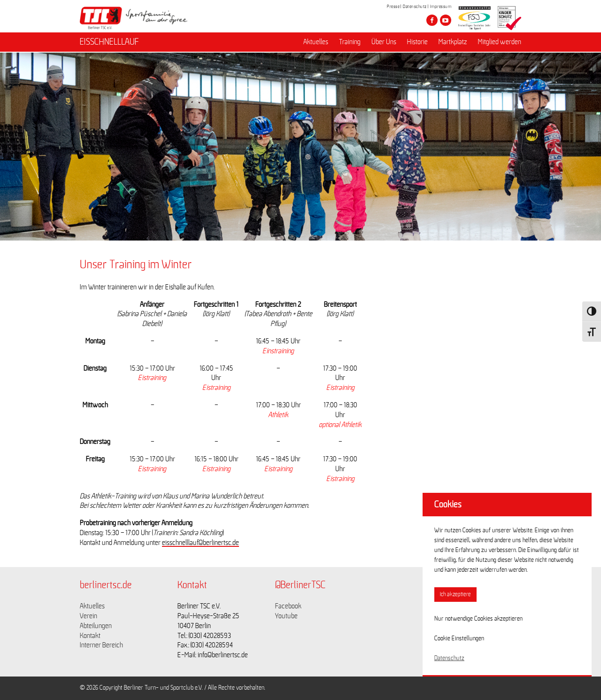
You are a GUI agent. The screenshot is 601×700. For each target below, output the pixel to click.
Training (350, 43)
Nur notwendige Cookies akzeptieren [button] (478, 619)
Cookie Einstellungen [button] (459, 638)
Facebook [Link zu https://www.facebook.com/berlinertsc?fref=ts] (288, 606)
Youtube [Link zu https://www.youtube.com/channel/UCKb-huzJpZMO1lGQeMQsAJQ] (286, 616)
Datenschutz (415, 7)
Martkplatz (453, 43)
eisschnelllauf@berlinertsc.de (200, 543)
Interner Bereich (101, 645)
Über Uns (384, 43)
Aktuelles (316, 43)
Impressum (441, 7)
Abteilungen (96, 626)
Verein (89, 616)
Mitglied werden (500, 43)
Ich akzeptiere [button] (455, 595)
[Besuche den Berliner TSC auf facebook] (432, 20)
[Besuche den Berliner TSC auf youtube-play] (446, 20)
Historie (417, 43)
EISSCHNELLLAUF (109, 43)
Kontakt (90, 636)
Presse (393, 7)
